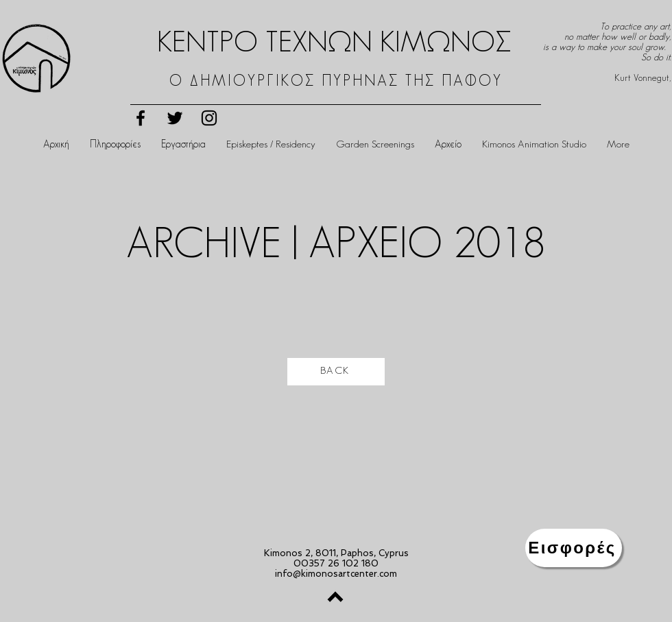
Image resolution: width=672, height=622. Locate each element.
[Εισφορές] (574, 548)
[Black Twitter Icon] (175, 118)
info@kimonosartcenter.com (336, 574)
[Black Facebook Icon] (141, 118)
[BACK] (336, 372)
